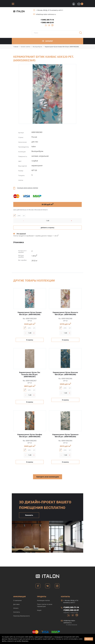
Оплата (16, 608)
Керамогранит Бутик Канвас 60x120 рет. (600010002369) (47, 94)
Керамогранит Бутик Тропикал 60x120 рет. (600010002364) (65, 436)
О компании (17, 600)
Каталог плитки (25, 47)
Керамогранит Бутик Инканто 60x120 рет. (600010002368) (65, 313)
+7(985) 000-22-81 (47, 23)
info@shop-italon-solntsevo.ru (46, 14)
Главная (16, 47)
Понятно (89, 639)
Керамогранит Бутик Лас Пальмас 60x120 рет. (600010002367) (30, 374)
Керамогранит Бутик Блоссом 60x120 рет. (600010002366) (65, 373)
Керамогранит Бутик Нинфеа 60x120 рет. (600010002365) (30, 436)
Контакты (17, 612)
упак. (19, 216)
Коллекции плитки (43, 600)
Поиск (81, 33)
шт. (24, 216)
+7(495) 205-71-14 (47, 20)
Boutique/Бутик (37, 47)
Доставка (16, 604)
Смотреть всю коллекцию (48, 477)
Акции (39, 610)
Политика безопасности (21, 616)
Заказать (29, 515)
